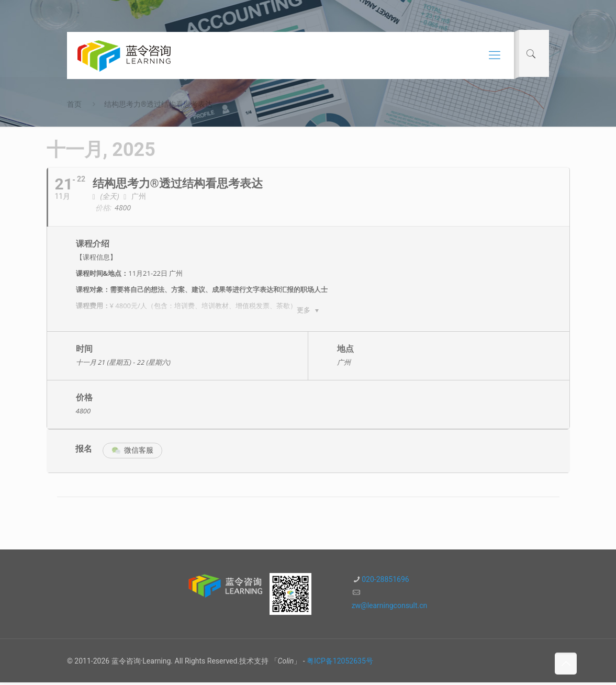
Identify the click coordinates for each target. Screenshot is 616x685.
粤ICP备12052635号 (340, 664)
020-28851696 (385, 582)
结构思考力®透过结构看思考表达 (158, 104)
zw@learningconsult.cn (390, 608)
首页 (74, 104)
